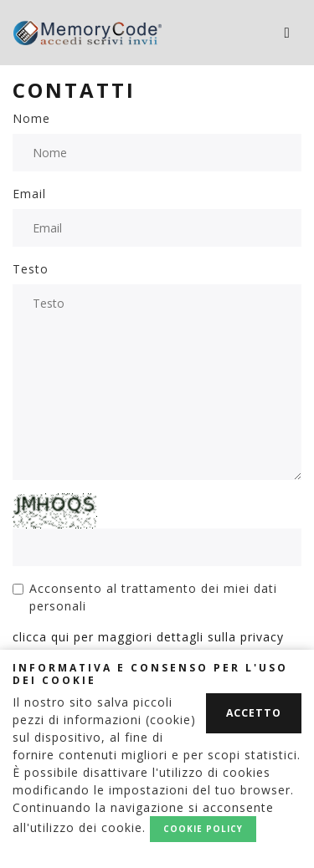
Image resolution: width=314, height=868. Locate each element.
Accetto (254, 713)
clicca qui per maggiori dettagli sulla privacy (148, 637)
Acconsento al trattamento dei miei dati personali (153, 597)
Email (29, 194)
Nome (31, 118)
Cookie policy (203, 829)
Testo (31, 269)
